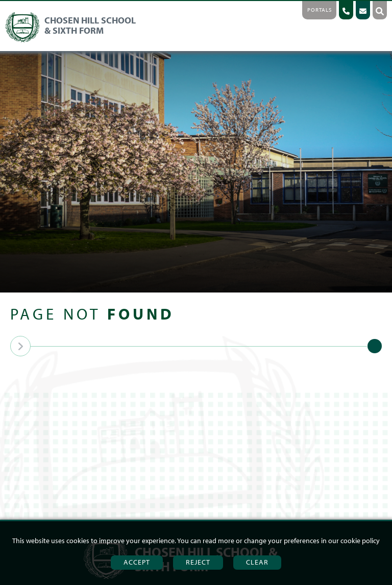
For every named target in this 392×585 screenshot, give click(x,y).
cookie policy (360, 541)
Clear (257, 562)
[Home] (73, 41)
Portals (320, 10)
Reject (198, 562)
